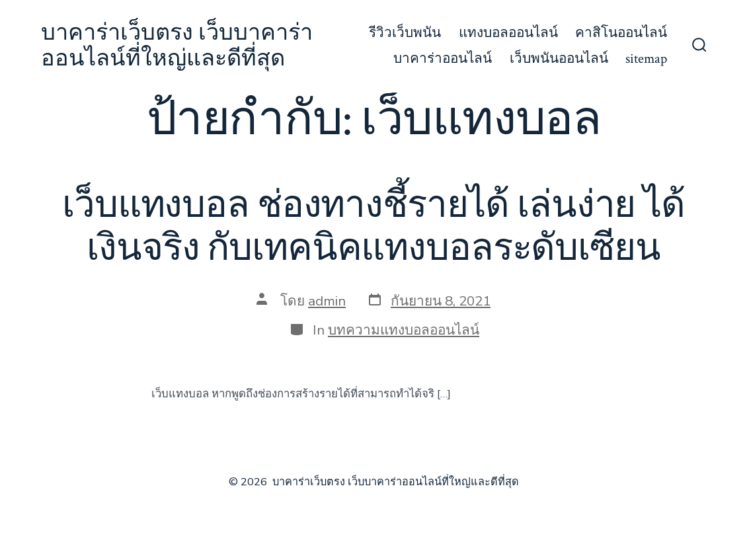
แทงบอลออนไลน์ (508, 33)
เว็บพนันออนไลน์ (559, 59)
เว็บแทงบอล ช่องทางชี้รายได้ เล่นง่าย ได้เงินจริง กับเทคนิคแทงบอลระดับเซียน (373, 227)
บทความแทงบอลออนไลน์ (404, 330)
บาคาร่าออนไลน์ (443, 59)
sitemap (646, 59)
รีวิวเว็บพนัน (405, 33)
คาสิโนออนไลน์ (621, 33)
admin (327, 301)
